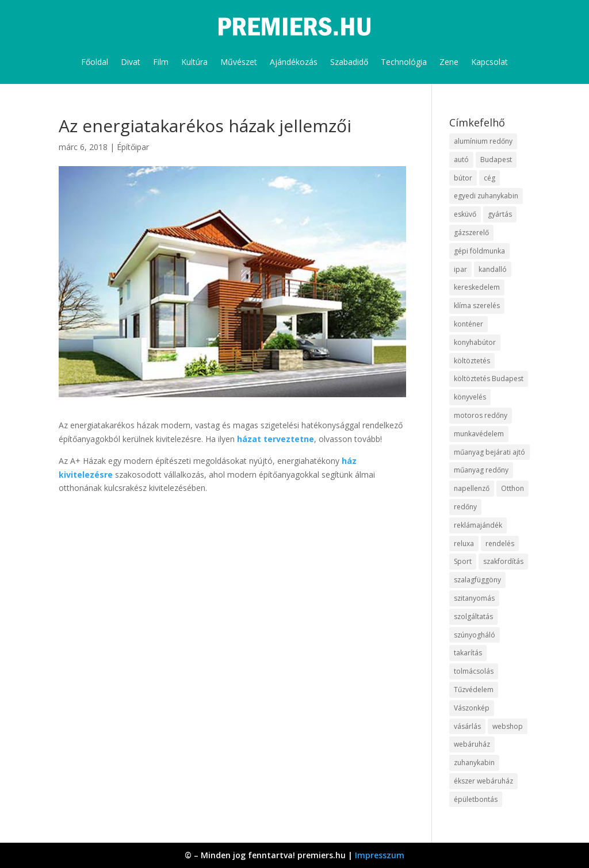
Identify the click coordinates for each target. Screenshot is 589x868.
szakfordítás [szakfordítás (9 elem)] (503, 561)
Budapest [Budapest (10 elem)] (496, 160)
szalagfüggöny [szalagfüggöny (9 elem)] (477, 580)
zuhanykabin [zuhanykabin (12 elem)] (474, 763)
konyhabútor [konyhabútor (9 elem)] (475, 342)
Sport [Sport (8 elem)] (463, 561)
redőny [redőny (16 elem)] (465, 507)
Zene (449, 62)
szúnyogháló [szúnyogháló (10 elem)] (475, 635)
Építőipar (133, 147)
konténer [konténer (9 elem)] (468, 324)
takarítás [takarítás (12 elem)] (468, 653)
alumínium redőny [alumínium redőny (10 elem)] (483, 141)
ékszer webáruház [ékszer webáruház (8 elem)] (483, 781)
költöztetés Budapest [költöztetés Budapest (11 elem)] (489, 379)
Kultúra (194, 62)
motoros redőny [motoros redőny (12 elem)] (481, 415)
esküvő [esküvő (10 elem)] (465, 214)
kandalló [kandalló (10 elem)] (493, 269)
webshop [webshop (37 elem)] (508, 726)
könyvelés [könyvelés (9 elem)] (470, 397)
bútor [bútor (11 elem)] (463, 178)
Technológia (404, 62)
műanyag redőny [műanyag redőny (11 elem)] (481, 470)
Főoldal (95, 62)
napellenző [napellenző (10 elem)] (472, 488)
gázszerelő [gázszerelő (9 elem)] (471, 233)
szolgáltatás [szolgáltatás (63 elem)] (473, 617)
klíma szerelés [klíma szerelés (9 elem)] (477, 306)
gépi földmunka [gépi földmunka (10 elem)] (479, 251)
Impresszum (380, 855)
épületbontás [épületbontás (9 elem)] (476, 799)
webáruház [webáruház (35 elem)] (472, 744)
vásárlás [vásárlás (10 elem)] (467, 726)
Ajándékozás (294, 62)
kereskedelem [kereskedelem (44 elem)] (477, 287)
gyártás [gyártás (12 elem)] (500, 214)
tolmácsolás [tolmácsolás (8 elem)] (474, 671)
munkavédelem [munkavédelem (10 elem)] (479, 434)
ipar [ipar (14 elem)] (460, 269)
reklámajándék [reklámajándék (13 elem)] (478, 525)
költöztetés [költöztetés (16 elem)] (472, 361)
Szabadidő (349, 62)
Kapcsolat (489, 62)
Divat (131, 62)
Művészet (239, 62)
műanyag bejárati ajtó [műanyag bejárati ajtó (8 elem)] (489, 452)
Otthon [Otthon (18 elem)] (512, 488)
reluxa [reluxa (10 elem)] (464, 544)
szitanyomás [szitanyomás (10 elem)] (474, 598)
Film (161, 62)
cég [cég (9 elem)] (489, 178)
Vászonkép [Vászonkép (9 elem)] (472, 708)
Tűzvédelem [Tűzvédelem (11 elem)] (474, 690)
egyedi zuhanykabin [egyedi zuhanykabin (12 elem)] (486, 196)
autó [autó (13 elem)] (461, 160)
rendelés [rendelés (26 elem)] (500, 544)
